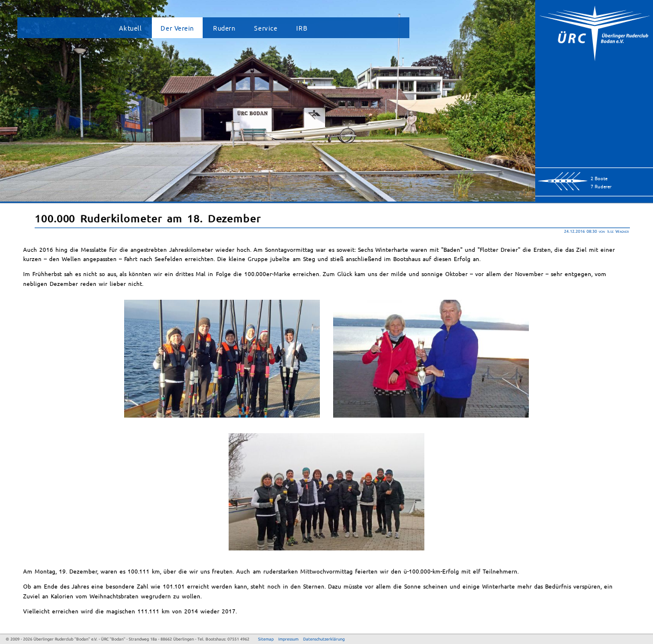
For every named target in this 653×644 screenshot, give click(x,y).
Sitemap (266, 639)
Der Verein (177, 28)
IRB (302, 28)
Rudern (224, 28)
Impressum (288, 639)
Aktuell (130, 28)
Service (266, 28)
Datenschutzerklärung (324, 639)
